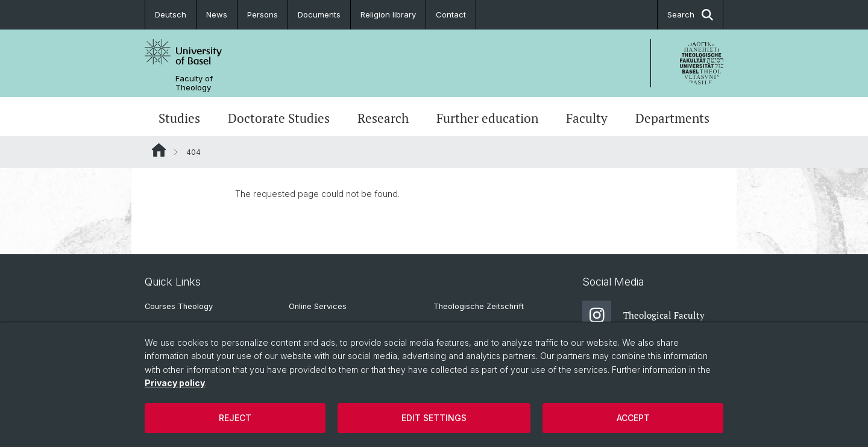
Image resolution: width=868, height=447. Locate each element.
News (217, 14)
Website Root (159, 150)
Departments (672, 118)
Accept (633, 418)
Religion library (388, 14)
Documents (319, 14)
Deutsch (171, 14)
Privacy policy (175, 383)
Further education (487, 118)
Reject (235, 418)
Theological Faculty (643, 315)
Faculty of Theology (194, 83)
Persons (263, 14)
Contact (451, 14)
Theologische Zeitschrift (479, 306)
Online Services (318, 306)
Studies (179, 118)
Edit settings (434, 418)
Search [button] (690, 15)
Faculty (587, 118)
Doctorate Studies (279, 118)
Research (383, 118)
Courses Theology (179, 306)
